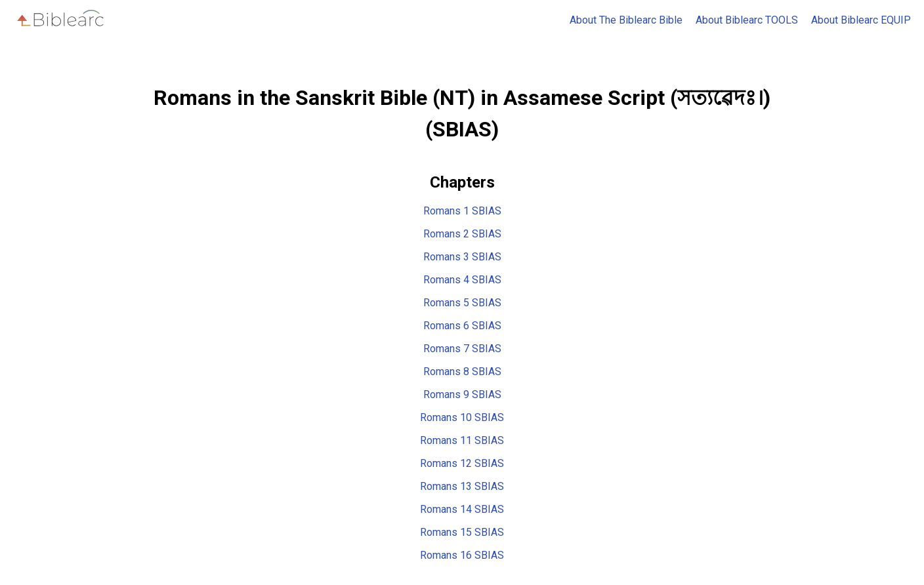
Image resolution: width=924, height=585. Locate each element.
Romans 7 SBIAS (462, 349)
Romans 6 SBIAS (462, 326)
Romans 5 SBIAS (462, 303)
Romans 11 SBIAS (462, 440)
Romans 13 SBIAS (462, 486)
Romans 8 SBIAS (462, 372)
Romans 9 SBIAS (462, 394)
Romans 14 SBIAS (462, 509)
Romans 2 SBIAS (462, 234)
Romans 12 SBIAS (462, 463)
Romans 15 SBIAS (462, 532)
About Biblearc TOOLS (747, 20)
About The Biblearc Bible (626, 20)
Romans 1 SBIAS (462, 211)
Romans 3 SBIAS (462, 257)
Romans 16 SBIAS (462, 555)
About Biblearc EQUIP (861, 20)
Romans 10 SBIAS (462, 417)
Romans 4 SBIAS (462, 280)
